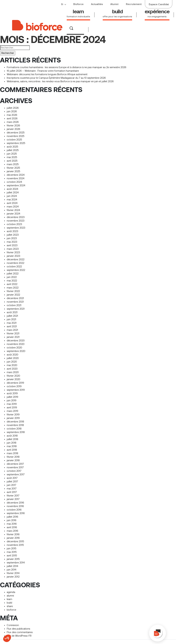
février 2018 (13, 457)
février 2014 (13, 573)
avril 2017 (12, 492)
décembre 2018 (15, 422)
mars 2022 (13, 288)
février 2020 (13, 376)
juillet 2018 (12, 439)
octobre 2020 (14, 348)
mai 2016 (12, 524)
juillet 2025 (13, 150)
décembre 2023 (16, 217)
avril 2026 (12, 118)
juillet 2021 (12, 316)
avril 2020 (12, 369)
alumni (10, 596)
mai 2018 (12, 446)
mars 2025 (13, 164)
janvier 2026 (13, 129)
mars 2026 (13, 122)
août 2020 (12, 355)
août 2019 (12, 393)
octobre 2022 (14, 267)
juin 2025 (12, 154)
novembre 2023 (16, 221)
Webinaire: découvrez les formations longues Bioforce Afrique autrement (47, 74)
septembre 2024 (16, 185)
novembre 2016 (15, 506)
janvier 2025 (13, 171)
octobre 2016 (14, 510)
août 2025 (12, 147)
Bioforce (78, 4)
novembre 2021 (15, 302)
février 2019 (13, 415)
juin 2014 (12, 570)
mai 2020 (12, 365)
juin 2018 (12, 443)
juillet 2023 (13, 235)
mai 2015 (12, 552)
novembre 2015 (15, 545)
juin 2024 (12, 196)
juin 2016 (12, 520)
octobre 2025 (14, 140)
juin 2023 (12, 238)
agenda (11, 592)
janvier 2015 (13, 559)
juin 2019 (12, 400)
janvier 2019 (13, 418)
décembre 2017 (15, 464)
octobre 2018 (14, 429)
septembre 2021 (16, 309)
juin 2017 (11, 485)
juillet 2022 (13, 274)
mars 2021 (12, 330)
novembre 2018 (15, 425)
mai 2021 (12, 323)
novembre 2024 (16, 178)
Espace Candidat (159, 4)
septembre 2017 (16, 474)
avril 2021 (12, 326)
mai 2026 (12, 115)
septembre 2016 (16, 513)
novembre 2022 (15, 263)
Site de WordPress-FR (19, 636)
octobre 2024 (14, 182)
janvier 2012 (13, 577)
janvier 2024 (13, 214)
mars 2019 (12, 411)
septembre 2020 (16, 351)
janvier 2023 (13, 256)
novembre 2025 (16, 136)
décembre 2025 (16, 133)
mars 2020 (13, 372)
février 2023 (13, 252)
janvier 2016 (13, 538)
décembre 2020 (16, 341)
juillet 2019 (12, 397)
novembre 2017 (15, 467)
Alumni (114, 4)
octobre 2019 (14, 386)
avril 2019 (12, 408)
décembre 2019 (15, 383)
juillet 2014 (12, 566)
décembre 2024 (16, 175)
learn (9, 599)
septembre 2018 (16, 432)
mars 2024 (13, 207)
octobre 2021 (14, 305)
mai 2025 (12, 157)
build (9, 603)
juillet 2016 (12, 517)
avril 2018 (12, 450)
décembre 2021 (15, 298)
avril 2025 (12, 161)
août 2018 (12, 436)
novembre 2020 (16, 344)
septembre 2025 (16, 143)
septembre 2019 (16, 390)
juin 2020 (12, 362)
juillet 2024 (13, 193)
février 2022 (13, 291)
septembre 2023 (16, 228)
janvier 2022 (13, 295)
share (10, 606)
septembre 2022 (16, 270)
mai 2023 (12, 242)
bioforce (11, 610)
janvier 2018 (13, 460)
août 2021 (12, 312)
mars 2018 (12, 453)
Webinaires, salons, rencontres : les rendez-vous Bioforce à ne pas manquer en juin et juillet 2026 (60, 81)
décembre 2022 (16, 259)
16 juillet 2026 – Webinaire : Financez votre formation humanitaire (43, 71)
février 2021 (13, 333)
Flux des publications (18, 629)
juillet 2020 (13, 358)
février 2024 (13, 210)
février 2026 (13, 126)
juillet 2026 (13, 108)
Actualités (97, 4)
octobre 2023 (14, 224)
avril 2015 (12, 556)
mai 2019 (12, 404)
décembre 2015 (15, 541)
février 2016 (13, 534)
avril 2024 (12, 203)
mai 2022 (12, 281)
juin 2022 (12, 277)
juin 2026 (12, 111)
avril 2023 (12, 245)
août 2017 (12, 478)
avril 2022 (12, 284)
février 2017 (13, 496)
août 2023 (12, 231)
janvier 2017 (13, 499)
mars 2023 (13, 249)
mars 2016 (12, 531)
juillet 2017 (12, 482)
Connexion (13, 625)
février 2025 (13, 168)
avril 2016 (12, 527)
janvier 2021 (13, 337)
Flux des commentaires (20, 632)
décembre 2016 (15, 503)
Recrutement (134, 4)
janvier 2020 (13, 379)
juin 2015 (12, 548)
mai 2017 (12, 489)
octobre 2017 (14, 471)
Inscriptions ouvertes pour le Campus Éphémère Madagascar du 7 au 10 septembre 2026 (56, 78)
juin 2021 (11, 319)
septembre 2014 (16, 563)
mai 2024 (12, 200)
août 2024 (12, 189)
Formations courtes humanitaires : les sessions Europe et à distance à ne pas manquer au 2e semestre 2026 (66, 67)
